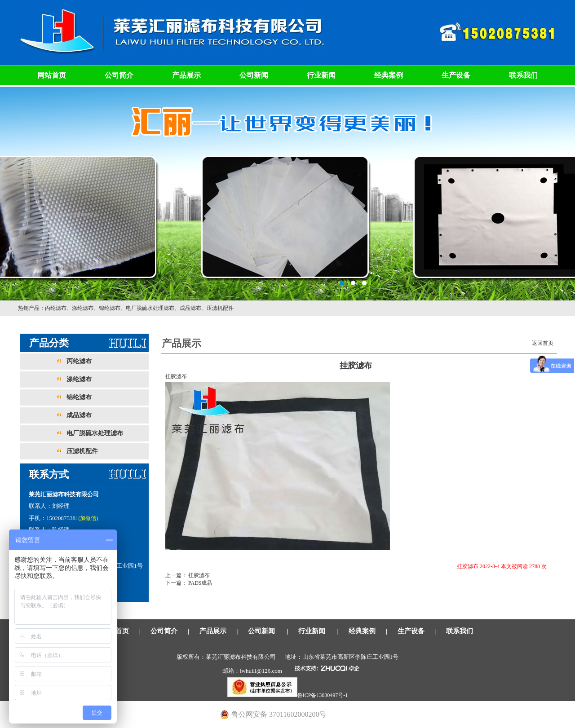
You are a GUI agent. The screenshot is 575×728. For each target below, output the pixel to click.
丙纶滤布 (56, 308)
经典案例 (389, 75)
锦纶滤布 (110, 308)
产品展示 (186, 75)
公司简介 (119, 75)
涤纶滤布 (83, 308)
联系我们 (523, 75)
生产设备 (456, 75)
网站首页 (52, 75)
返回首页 (543, 343)
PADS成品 (200, 583)
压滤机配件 (220, 308)
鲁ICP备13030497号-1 (323, 695)
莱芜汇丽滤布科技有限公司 (287, 193)
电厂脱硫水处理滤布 (150, 308)
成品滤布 (190, 308)
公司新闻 (254, 75)
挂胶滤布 (198, 575)
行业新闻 (321, 75)
